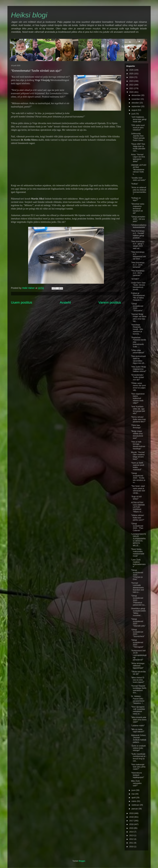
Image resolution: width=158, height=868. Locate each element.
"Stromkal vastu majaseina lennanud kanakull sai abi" (138, 208)
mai (133, 794)
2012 (132, 839)
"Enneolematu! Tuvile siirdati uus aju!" (137, 377)
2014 (132, 832)
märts (134, 801)
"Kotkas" (135, 184)
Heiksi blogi (29, 15)
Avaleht (65, 302)
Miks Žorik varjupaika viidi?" (136, 783)
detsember (136, 95)
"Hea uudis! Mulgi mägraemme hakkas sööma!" (139, 369)
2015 (132, 828)
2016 (132, 824)
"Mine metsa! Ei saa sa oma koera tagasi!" (138, 680)
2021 (132, 88)
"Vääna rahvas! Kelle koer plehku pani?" (138, 518)
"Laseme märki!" (138, 726)
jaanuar (135, 809)
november (136, 99)
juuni (134, 790)
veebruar (136, 805)
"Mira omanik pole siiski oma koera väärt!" (139, 720)
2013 (132, 835)
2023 (132, 81)
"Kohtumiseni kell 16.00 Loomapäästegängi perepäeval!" (139, 655)
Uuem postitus (22, 302)
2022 (132, 85)
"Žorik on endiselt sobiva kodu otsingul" (138, 748)
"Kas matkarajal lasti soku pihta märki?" (138, 767)
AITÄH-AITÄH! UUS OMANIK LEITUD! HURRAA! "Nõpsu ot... (138, 507)
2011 (132, 843)
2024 (132, 77)
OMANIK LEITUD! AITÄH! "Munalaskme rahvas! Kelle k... (139, 170)
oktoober (135, 103)
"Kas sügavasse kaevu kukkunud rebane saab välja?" (138, 398)
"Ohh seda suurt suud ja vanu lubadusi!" (138, 128)
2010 (132, 847)
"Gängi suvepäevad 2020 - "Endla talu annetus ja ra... (138, 478)
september (136, 106)
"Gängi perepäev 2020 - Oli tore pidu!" (138, 219)
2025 (132, 74)
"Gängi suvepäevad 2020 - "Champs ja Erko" (137, 575)
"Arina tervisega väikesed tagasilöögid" (138, 666)
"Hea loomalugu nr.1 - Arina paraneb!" (138, 273)
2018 (132, 817)
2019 (132, 813)
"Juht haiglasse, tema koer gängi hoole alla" (139, 119)
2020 (132, 92)
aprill (134, 798)
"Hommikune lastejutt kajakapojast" (138, 775)
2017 (132, 821)
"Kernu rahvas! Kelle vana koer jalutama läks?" (138, 419)
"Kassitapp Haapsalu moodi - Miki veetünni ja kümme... (137, 329)
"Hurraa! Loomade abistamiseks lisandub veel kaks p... (137, 588)
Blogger (82, 861)
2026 (132, 70)
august (135, 110)
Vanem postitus (110, 302)
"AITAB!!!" (135, 279)
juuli (133, 114)
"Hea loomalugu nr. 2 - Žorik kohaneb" (138, 265)
